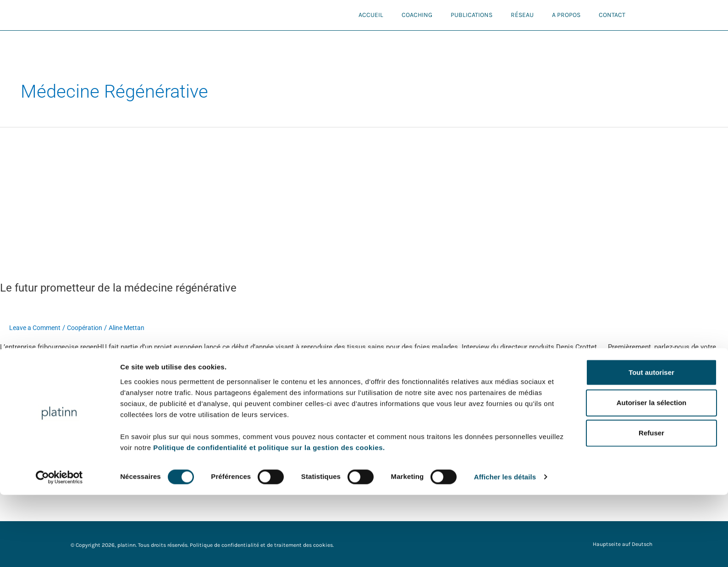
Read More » (19, 379)
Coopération (90, 328)
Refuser (651, 505)
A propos (566, 15)
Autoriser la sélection (652, 475)
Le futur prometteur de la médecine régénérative (128, 287)
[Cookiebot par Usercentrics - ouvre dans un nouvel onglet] (59, 549)
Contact (612, 15)
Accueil (371, 15)
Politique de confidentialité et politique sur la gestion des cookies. (269, 519)
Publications (472, 15)
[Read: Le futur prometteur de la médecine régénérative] (235, 198)
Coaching (417, 15)
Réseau (522, 15)
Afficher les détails (505, 549)
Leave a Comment (37, 328)
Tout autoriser (651, 444)
